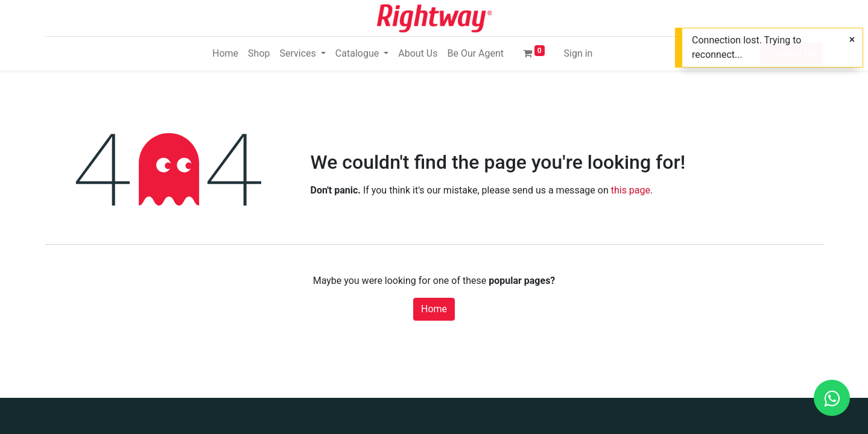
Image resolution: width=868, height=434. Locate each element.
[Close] (852, 40)
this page (631, 190)
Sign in (578, 53)
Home (434, 309)
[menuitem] (225, 54)
